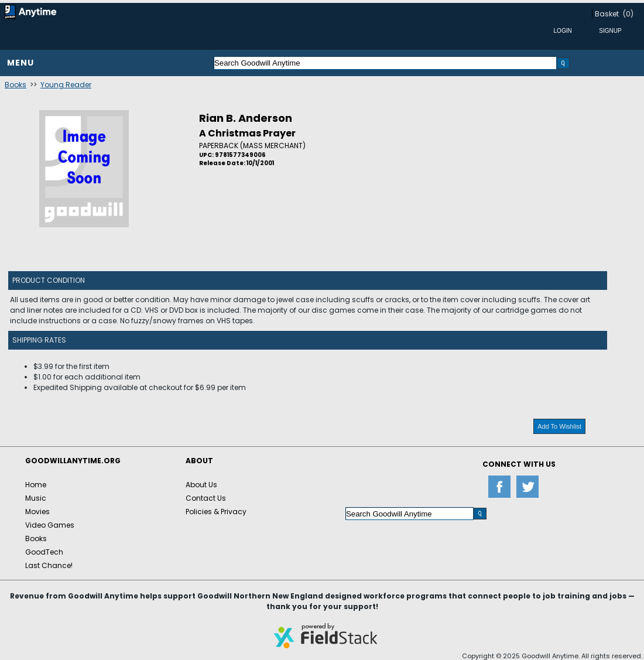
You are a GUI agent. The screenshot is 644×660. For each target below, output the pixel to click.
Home (36, 485)
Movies (37, 512)
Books (16, 85)
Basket (607, 14)
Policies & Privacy (216, 512)
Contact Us (206, 498)
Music (36, 498)
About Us (201, 485)
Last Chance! (49, 565)
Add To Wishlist (559, 426)
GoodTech (44, 552)
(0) (628, 14)
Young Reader (66, 85)
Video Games (50, 525)
